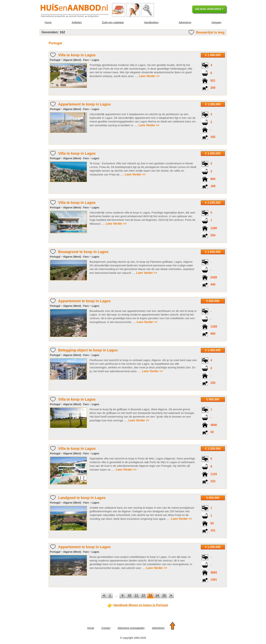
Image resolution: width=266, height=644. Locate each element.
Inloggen (217, 22)
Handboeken (151, 22)
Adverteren (185, 22)
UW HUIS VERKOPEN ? (209, 9)
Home (48, 22)
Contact (106, 628)
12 (143, 595)
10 (129, 595)
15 (164, 595)
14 (157, 595)
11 (136, 595)
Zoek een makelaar (113, 22)
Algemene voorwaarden (131, 628)
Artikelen (77, 22)
